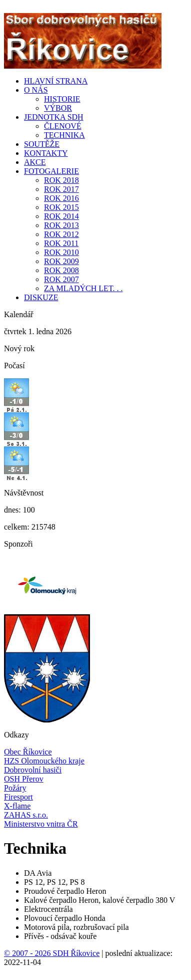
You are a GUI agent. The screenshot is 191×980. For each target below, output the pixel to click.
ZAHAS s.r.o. (26, 815)
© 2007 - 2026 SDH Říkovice (52, 953)
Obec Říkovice (28, 752)
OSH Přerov (24, 779)
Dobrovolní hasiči (33, 770)
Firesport (18, 797)
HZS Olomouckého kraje (44, 761)
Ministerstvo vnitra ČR (41, 824)
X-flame (17, 806)
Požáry (15, 788)
